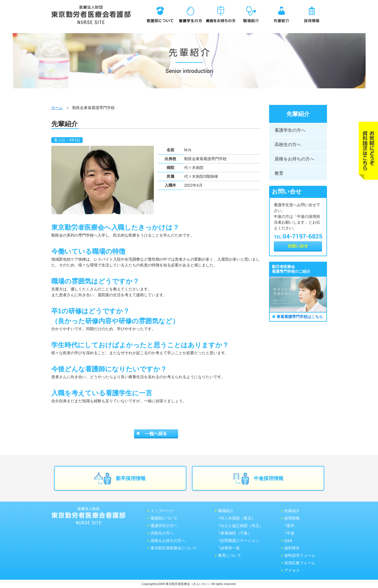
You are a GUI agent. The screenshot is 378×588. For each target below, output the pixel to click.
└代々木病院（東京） (237, 518)
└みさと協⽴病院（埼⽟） (241, 526)
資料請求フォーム (300, 555)
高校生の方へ (288, 145)
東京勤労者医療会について (174, 548)
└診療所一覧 (229, 548)
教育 (279, 173)
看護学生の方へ (290, 130)
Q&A (288, 541)
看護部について (164, 518)
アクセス (292, 570)
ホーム (57, 108)
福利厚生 (292, 548)
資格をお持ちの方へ (294, 159)
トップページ (162, 511)
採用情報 (292, 518)
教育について (230, 555)
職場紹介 (226, 511)
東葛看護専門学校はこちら (300, 317)
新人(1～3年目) (67, 140)
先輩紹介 (292, 511)
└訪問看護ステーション (239, 541)
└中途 (289, 533)
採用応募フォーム (300, 563)
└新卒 (289, 526)
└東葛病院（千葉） (235, 533)
